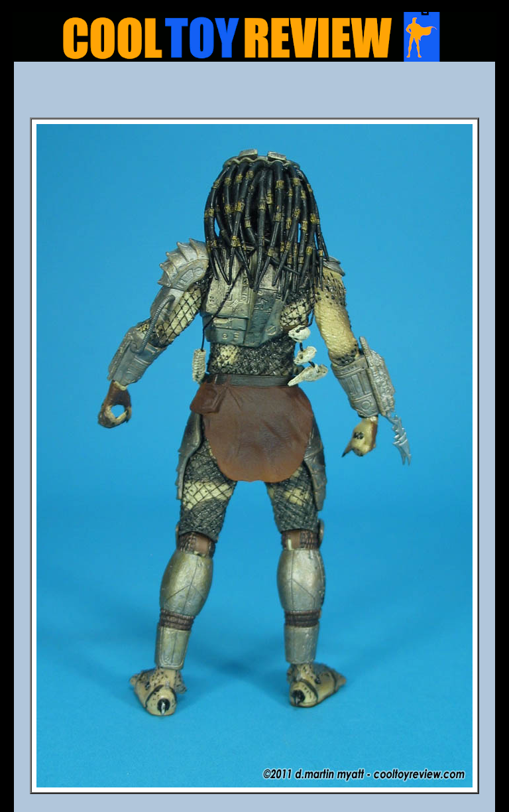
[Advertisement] (254, 94)
